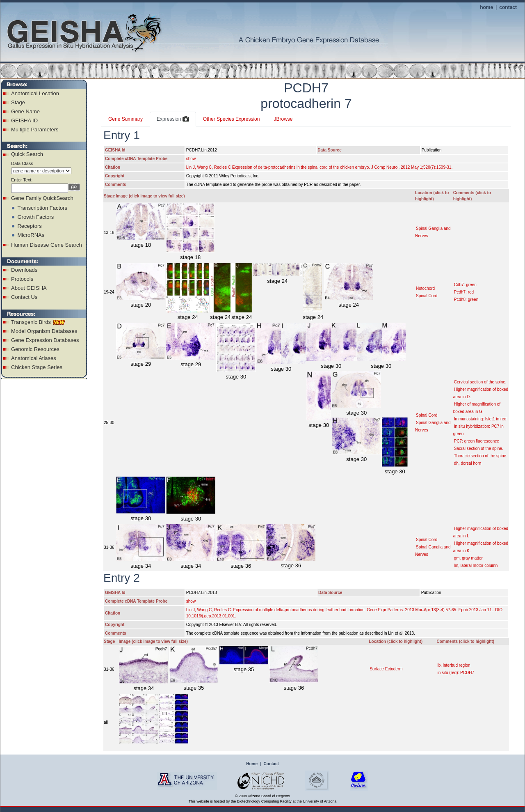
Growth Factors (35, 217)
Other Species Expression (232, 119)
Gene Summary (126, 119)
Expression (173, 119)
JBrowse (283, 119)
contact (508, 7)
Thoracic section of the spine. (481, 456)
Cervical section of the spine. (480, 382)
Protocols (22, 279)
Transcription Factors (42, 208)
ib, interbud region (454, 665)
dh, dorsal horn (468, 463)
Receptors (29, 226)
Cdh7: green (465, 285)
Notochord (425, 288)
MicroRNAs (31, 235)
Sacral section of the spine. (479, 448)
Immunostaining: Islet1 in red (480, 419)
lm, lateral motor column (476, 565)
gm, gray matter (468, 558)
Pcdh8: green (466, 299)
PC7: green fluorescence (477, 441)
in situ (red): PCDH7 (455, 673)
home (486, 7)
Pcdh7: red (464, 292)
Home (252, 764)
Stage (18, 102)
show (191, 159)
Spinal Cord (427, 296)
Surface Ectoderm (386, 669)
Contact (271, 764)
